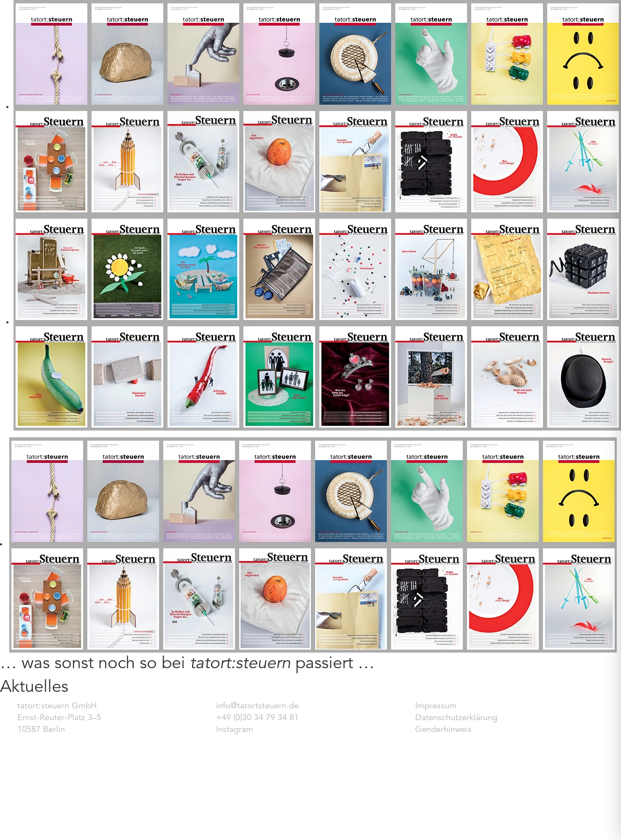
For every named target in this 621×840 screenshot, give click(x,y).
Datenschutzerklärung (456, 717)
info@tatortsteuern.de (257, 706)
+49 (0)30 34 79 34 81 (257, 717)
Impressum (436, 706)
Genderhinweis (443, 729)
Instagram (235, 729)
